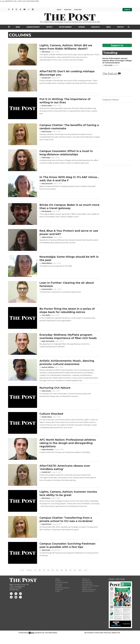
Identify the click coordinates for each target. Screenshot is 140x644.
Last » (86, 570)
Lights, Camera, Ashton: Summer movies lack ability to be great (68, 493)
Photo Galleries (62, 588)
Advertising (87, 582)
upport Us (117, 45)
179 (35, 570)
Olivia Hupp (46, 157)
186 (66, 570)
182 (48, 570)
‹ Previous (29, 570)
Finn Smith (108, 65)
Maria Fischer (47, 131)
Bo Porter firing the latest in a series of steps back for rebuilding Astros (67, 310)
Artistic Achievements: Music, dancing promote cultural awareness (67, 362)
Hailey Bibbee (47, 263)
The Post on (112, 73)
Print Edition (117, 579)
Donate (127, 10)
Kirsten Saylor (47, 105)
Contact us (86, 581)
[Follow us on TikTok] (11, 597)
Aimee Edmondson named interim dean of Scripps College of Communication (117, 61)
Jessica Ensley (47, 289)
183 (53, 570)
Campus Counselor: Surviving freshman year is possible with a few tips (67, 545)
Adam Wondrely (47, 449)
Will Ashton (46, 52)
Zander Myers (47, 417)
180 (40, 570)
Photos (120, 27)
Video (108, 27)
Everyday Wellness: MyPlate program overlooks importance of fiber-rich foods (68, 336)
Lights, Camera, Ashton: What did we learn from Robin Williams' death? (66, 47)
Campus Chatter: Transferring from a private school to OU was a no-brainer (66, 519)
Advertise (68, 10)
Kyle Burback (46, 211)
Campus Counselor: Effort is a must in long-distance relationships (66, 153)
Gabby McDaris (47, 237)
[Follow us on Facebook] (16, 593)
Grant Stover (46, 391)
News (18, 27)
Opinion (82, 27)
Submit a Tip (87, 588)
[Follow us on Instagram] (20, 593)
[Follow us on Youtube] (16, 597)
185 (62, 570)
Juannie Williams (48, 367)
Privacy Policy (88, 591)
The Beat (59, 586)
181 (44, 570)
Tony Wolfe (46, 315)
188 (75, 570)
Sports (49, 27)
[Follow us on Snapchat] (20, 597)
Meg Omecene (47, 183)
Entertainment (65, 27)
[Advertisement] (117, 133)
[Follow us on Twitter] (11, 593)
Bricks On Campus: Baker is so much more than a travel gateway (69, 206)
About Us (86, 579)
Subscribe (78, 10)
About (59, 10)
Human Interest (33, 27)
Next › (80, 570)
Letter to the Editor (90, 586)
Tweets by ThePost (110, 100)
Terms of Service (89, 589)
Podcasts (95, 27)
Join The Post (87, 584)
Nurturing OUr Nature (55, 388)
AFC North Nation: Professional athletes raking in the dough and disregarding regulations (68, 443)
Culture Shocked (51, 414)
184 (57, 570)
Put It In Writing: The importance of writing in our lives (65, 101)
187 (71, 570)
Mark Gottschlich (48, 341)
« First (22, 570)
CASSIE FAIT (46, 78)
